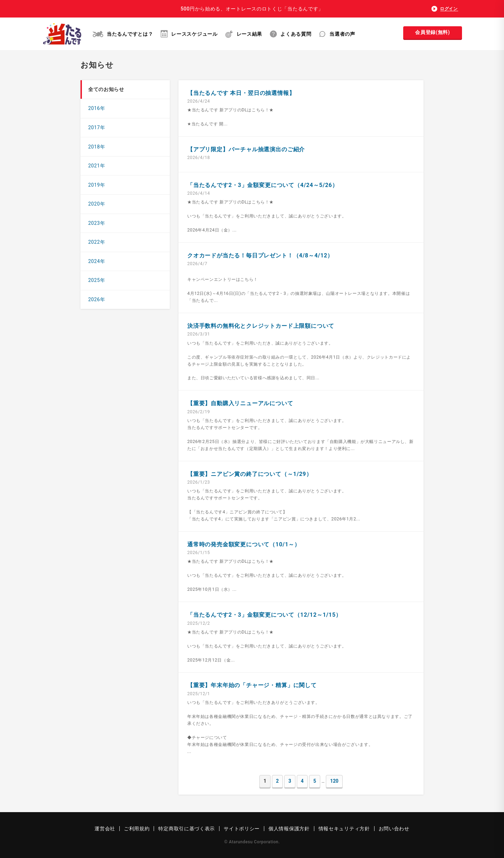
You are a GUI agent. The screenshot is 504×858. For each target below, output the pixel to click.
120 (334, 781)
